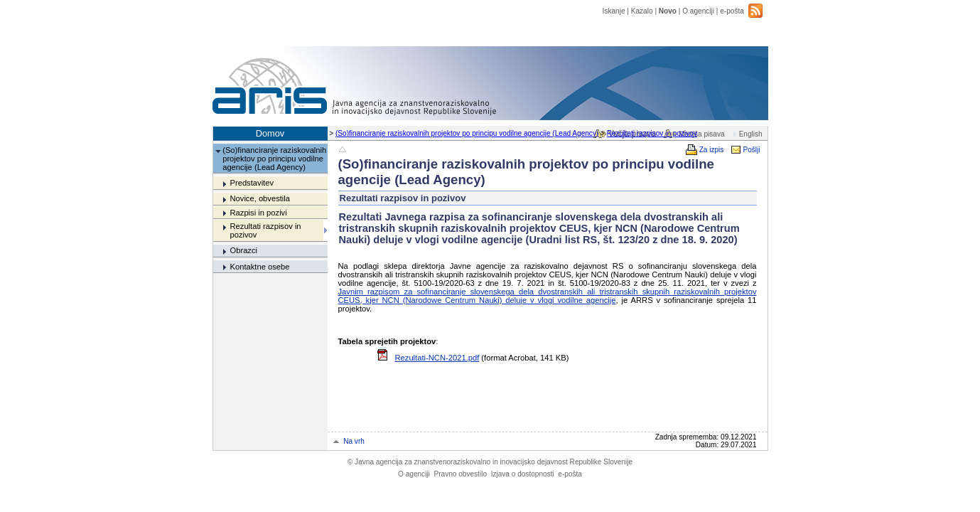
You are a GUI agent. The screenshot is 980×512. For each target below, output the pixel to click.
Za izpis (712, 150)
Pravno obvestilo (460, 474)
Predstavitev (252, 183)
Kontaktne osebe (259, 267)
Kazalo (642, 11)
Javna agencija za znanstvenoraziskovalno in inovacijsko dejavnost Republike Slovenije (490, 462)
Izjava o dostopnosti (523, 474)
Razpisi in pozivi (258, 213)
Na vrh (354, 441)
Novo (668, 11)
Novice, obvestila (260, 198)
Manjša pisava (701, 134)
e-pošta (732, 11)
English (751, 134)
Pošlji (751, 150)
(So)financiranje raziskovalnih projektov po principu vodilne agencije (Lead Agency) (467, 133)
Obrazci (243, 250)
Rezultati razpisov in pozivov (652, 133)
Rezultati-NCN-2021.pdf (437, 358)
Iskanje (614, 11)
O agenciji (698, 11)
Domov (270, 133)
